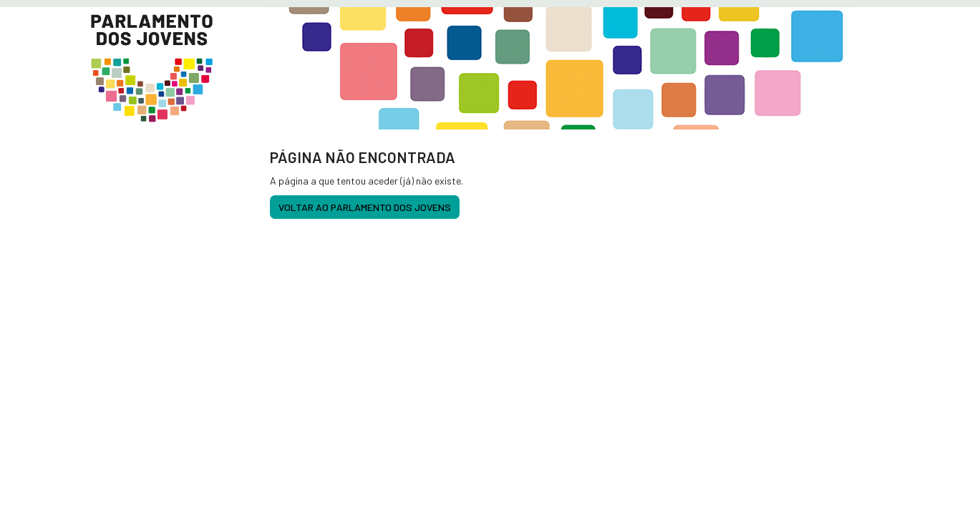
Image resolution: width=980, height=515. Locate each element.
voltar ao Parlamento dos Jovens (365, 207)
